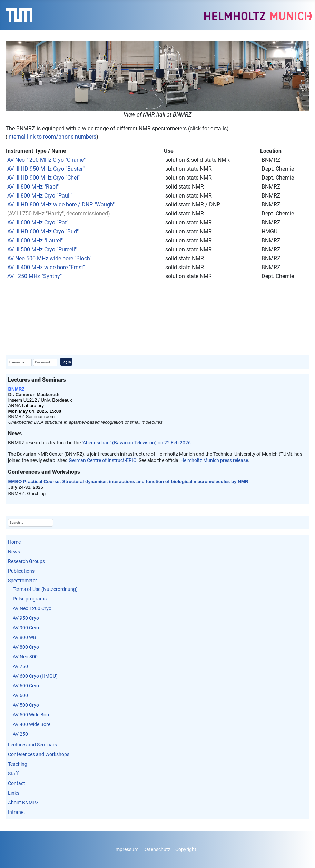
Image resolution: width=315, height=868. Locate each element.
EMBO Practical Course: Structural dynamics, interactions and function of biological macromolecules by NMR (128, 481)
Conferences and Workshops (39, 754)
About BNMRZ (23, 803)
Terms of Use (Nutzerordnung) (45, 589)
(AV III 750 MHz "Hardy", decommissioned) (59, 214)
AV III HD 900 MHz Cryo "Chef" (44, 178)
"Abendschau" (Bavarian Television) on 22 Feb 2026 (136, 443)
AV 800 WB (24, 637)
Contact (17, 783)
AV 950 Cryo (26, 618)
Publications (21, 571)
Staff (13, 774)
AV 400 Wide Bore (32, 724)
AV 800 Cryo (26, 647)
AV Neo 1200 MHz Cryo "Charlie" (46, 160)
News (14, 552)
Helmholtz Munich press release (214, 460)
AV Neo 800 (25, 657)
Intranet (17, 812)
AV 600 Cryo (26, 686)
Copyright (186, 849)
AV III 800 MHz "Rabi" (32, 187)
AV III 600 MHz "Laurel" (35, 240)
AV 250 (20, 734)
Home (14, 542)
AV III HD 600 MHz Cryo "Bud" (43, 231)
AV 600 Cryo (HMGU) (35, 676)
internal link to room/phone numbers (52, 137)
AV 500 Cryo (26, 705)
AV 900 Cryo (26, 628)
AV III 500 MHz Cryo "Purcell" (42, 249)
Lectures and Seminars (32, 745)
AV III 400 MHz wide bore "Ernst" (46, 267)
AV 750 (20, 666)
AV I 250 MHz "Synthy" (35, 276)
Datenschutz (157, 849)
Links (14, 793)
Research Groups (26, 561)
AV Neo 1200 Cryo (32, 608)
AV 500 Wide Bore (32, 715)
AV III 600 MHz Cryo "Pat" (38, 223)
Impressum (126, 849)
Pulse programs (30, 599)
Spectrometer (22, 581)
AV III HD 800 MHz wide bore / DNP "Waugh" (61, 205)
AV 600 (20, 695)
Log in (66, 362)
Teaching (18, 764)
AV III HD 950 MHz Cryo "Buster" (46, 169)
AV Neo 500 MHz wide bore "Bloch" (49, 258)
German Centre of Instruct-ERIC (102, 460)
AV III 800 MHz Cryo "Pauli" (40, 196)
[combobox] (30, 523)
